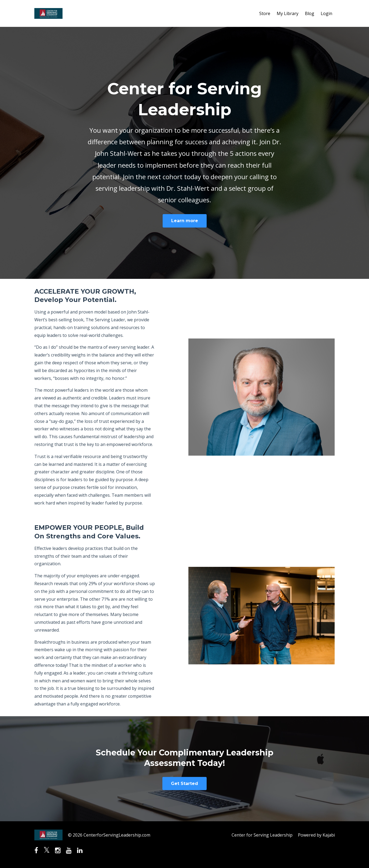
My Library (288, 13)
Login (326, 13)
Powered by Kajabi (316, 835)
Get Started (184, 784)
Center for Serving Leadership (262, 835)
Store (265, 13)
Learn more (185, 221)
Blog (310, 13)
